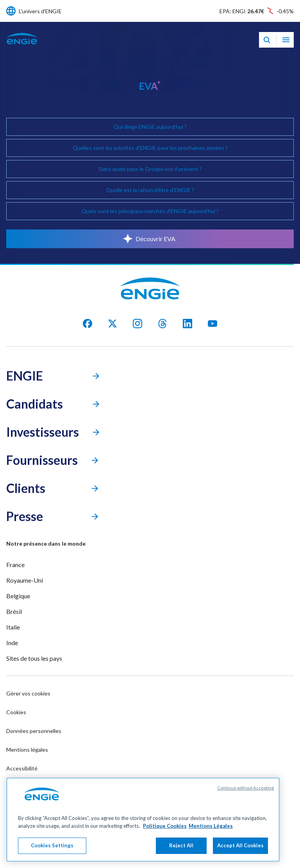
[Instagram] (137, 324)
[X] (112, 324)
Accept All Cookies (240, 846)
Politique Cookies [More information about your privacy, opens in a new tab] (165, 827)
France (15, 565)
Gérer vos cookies (28, 693)
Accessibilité (22, 768)
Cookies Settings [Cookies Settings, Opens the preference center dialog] (52, 846)
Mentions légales (27, 750)
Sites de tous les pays (34, 658)
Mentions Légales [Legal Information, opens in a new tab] (211, 827)
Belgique (18, 596)
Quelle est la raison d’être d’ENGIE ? (150, 190)
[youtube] (212, 324)
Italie (13, 627)
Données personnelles (34, 731)
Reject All (181, 846)
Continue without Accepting (246, 789)
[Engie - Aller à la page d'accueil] (22, 47)
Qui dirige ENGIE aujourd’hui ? (150, 127)
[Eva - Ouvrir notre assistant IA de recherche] (267, 40)
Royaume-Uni (25, 580)
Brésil (14, 611)
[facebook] (87, 324)
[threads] (162, 324)
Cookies (16, 712)
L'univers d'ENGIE (40, 11)
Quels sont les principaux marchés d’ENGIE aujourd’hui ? (150, 211)
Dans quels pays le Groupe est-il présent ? (150, 169)
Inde (12, 643)
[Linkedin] (187, 324)
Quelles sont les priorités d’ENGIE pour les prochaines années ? (150, 148)
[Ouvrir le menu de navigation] (286, 40)
